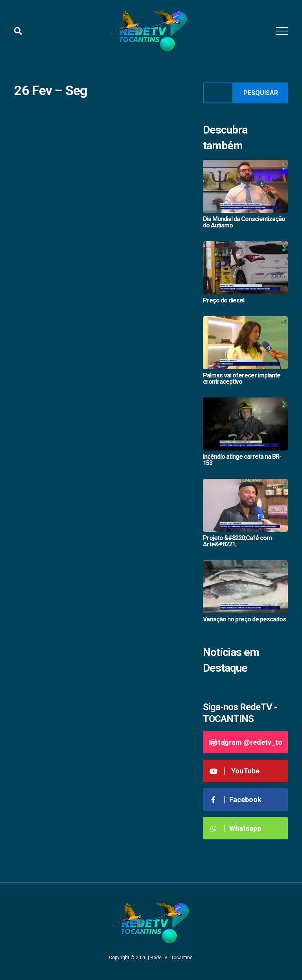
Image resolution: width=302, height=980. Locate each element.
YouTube (234, 771)
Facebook (235, 800)
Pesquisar (261, 93)
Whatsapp (235, 828)
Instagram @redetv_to (245, 742)
